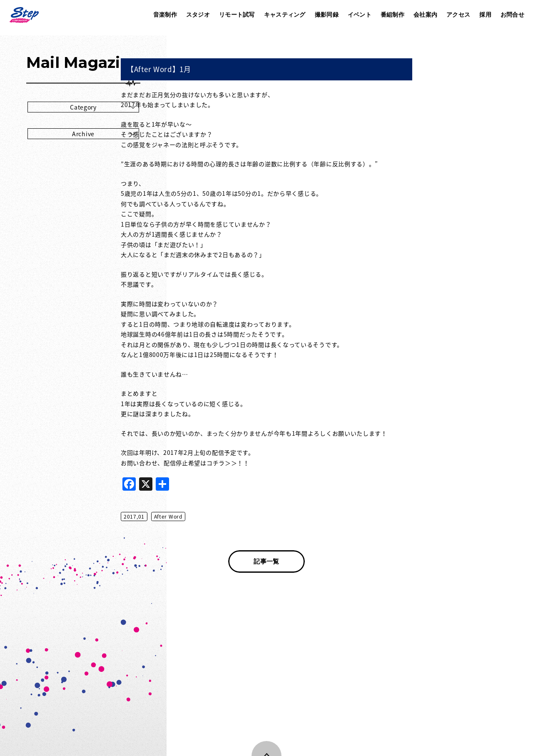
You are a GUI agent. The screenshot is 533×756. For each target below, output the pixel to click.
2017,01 (217, 516)
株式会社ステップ (24, 15)
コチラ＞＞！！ (311, 463)
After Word (252, 516)
